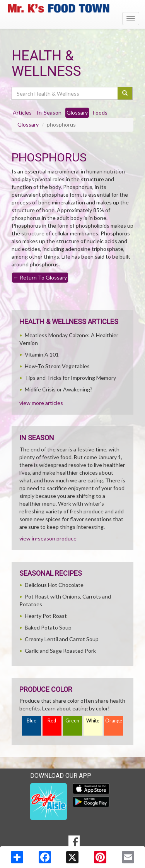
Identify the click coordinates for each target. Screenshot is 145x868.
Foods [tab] (100, 112)
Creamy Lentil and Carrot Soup (62, 639)
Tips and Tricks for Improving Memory (70, 378)
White (93, 721)
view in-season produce (48, 538)
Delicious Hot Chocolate (54, 585)
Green (72, 721)
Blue (32, 721)
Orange (114, 721)
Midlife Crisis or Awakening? (59, 389)
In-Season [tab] (49, 112)
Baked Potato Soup (48, 627)
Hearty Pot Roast (46, 616)
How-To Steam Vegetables (57, 366)
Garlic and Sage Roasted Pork (60, 651)
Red (52, 721)
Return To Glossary (40, 277)
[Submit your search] (125, 93)
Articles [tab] (22, 112)
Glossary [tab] (77, 112)
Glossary (28, 124)
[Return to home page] (72, 8)
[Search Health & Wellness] (65, 93)
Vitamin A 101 (42, 354)
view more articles (41, 403)
